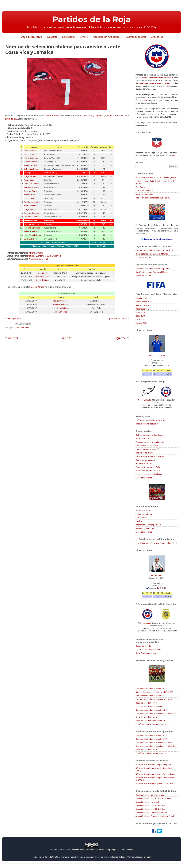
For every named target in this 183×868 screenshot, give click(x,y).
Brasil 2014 (140, 312)
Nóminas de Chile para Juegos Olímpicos (153, 765)
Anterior (12, 338)
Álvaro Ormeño (30, 165)
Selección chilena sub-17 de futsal (150, 809)
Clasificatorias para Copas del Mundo (152, 254)
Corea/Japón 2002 (144, 302)
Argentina (147, 623)
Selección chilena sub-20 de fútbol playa (153, 798)
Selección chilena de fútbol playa (150, 795)
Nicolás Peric (30, 154)
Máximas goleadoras (145, 528)
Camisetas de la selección (147, 446)
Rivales (84, 37)
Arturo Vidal (29, 180)
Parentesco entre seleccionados (150, 456)
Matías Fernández (32, 187)
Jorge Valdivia (30, 209)
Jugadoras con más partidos (148, 525)
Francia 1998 (141, 298)
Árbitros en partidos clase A (148, 471)
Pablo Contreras (31, 158)
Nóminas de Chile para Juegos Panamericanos (156, 774)
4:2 (168, 366)
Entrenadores (69, 37)
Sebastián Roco (31, 169)
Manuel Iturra (30, 195)
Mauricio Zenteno (32, 231)
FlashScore (140, 187)
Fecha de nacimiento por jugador (150, 442)
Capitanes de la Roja (144, 453)
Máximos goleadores (136, 37)
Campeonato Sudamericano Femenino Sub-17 (156, 699)
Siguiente (122, 338)
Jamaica (99, 116)
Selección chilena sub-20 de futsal (150, 806)
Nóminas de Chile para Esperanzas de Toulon (155, 784)
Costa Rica (87, 116)
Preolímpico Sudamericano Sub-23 (151, 724)
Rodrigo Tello (43, 273)
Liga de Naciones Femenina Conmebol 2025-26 (156, 543)
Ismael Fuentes (31, 162)
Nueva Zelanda (144, 400)
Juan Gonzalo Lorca (33, 235)
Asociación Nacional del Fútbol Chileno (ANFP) (156, 178)
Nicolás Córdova (158, 355)
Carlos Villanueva (31, 213)
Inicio (66, 338)
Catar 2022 (140, 319)
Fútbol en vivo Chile (144, 191)
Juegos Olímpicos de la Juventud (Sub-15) (154, 692)
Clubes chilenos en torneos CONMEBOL (153, 198)
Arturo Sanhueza (31, 206)
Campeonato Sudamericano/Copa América (154, 250)
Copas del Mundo (143, 257)
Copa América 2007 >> (118, 319)
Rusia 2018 (140, 316)
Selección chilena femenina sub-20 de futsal (155, 816)
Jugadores (52, 37)
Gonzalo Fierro (30, 191)
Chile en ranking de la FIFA (147, 424)
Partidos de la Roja (92, 19)
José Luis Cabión (32, 184)
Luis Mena (158, 576)
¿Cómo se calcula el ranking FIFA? (150, 420)
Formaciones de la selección (148, 449)
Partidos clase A (143, 510)
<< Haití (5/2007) (13, 319)
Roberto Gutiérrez (32, 217)
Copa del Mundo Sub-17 (146, 703)
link (145, 100)
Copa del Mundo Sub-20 (146, 717)
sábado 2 (109, 116)
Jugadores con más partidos (107, 37)
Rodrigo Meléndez (32, 202)
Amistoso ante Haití (39, 259)
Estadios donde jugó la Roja (148, 467)
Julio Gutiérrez (30, 239)
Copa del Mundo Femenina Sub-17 (150, 706)
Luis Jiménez (30, 198)
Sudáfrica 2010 (142, 309)
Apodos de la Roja (144, 438)
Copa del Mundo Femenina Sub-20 (150, 721)
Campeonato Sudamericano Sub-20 (151, 710)
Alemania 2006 (142, 305)
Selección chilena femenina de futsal (151, 813)
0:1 (166, 588)
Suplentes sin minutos (145, 460)
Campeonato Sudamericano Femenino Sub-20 (156, 714)
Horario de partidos (144, 463)
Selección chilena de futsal (147, 802)
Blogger (147, 857)
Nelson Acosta (52, 116)
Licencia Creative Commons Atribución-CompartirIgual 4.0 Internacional (102, 850)
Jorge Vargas (30, 176)
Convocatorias (22, 328)
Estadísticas (157, 37)
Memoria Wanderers (144, 194)
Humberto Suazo (43, 277)
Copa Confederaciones (146, 653)
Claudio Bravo (30, 151)
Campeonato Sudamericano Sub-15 (151, 689)
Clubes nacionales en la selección (150, 435)
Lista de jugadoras (144, 514)
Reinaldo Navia (43, 280)
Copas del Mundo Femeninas (148, 649)
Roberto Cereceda (32, 228)
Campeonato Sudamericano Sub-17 (151, 696)
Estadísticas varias (144, 478)
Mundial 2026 (142, 323)
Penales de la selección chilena (149, 474)
